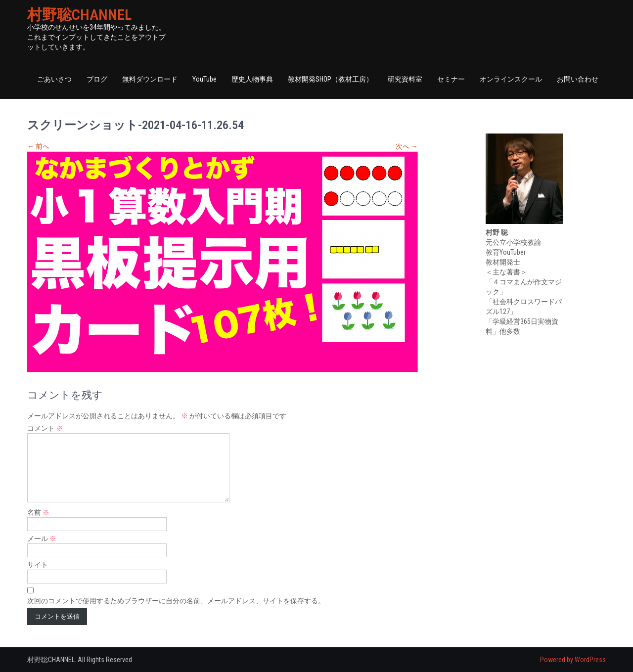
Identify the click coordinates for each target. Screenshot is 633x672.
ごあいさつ (54, 79)
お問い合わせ (578, 79)
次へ (407, 146)
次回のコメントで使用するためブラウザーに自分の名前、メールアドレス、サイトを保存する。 (176, 601)
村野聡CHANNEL (79, 15)
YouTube (204, 79)
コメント (45, 428)
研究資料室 (405, 79)
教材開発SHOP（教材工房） (330, 79)
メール (42, 538)
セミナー (451, 79)
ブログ (97, 79)
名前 (38, 512)
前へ (38, 146)
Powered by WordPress (573, 660)
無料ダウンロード (150, 79)
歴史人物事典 (252, 79)
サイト (38, 565)
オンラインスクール (511, 79)
